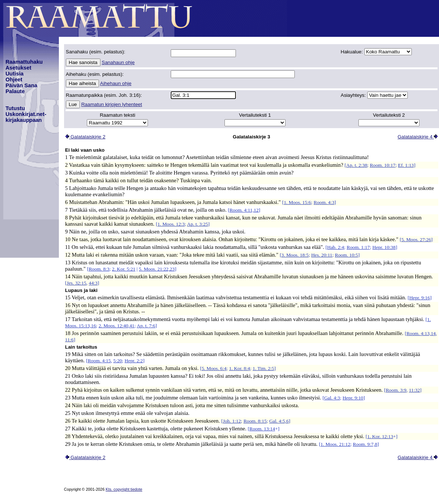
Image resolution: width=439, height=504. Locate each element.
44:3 (93, 283)
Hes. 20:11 (322, 255)
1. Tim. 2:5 (263, 368)
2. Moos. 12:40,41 (116, 326)
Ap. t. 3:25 (197, 224)
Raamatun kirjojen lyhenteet (112, 104)
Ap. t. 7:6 (146, 326)
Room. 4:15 (99, 361)
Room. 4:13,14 (421, 333)
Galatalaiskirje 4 (418, 137)
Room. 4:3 (324, 202)
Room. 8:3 (99, 269)
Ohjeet (14, 80)
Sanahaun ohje (118, 62)
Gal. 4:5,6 (279, 421)
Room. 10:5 (346, 255)
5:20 (118, 361)
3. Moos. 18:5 (295, 255)
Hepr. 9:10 (353, 398)
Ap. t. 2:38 (357, 165)
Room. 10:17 (383, 165)
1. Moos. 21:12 (335, 444)
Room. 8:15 (255, 421)
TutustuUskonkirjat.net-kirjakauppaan (26, 114)
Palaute (15, 91)
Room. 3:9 (396, 390)
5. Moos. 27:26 (416, 239)
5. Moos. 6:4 (214, 368)
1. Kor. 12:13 (380, 436)
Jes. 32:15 (76, 283)
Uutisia (15, 74)
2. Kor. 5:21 (124, 269)
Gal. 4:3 (332, 398)
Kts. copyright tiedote (124, 489)
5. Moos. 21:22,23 (157, 269)
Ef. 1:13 (406, 165)
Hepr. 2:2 (134, 361)
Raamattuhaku (24, 62)
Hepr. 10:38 (384, 247)
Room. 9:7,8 (365, 444)
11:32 (414, 390)
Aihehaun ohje (116, 83)
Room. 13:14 (262, 429)
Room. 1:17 (358, 247)
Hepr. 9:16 (419, 298)
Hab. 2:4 (336, 247)
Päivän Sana (21, 85)
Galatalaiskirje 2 (85, 137)
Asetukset (18, 68)
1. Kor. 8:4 (239, 368)
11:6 (69, 340)
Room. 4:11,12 (244, 210)
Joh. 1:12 (232, 421)
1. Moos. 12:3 (171, 224)
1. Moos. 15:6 (297, 202)
